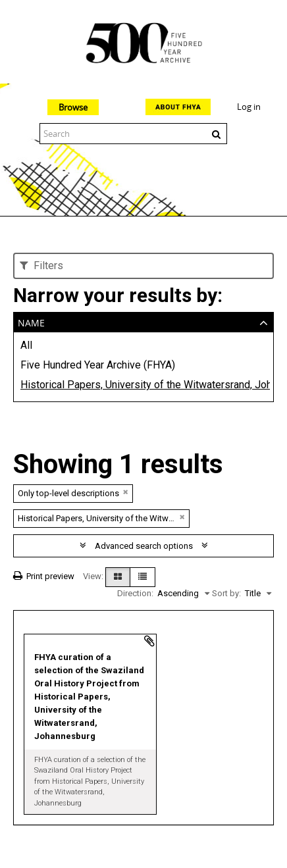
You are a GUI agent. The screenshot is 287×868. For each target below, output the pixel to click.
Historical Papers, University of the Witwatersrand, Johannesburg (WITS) (143, 385)
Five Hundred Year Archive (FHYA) (98, 365)
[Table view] (143, 577)
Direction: (135, 593)
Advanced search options (144, 546)
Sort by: (226, 593)
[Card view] (118, 577)
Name (31, 321)
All (26, 345)
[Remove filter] (126, 492)
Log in (249, 107)
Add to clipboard (149, 641)
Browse (73, 107)
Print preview (44, 576)
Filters (41, 266)
